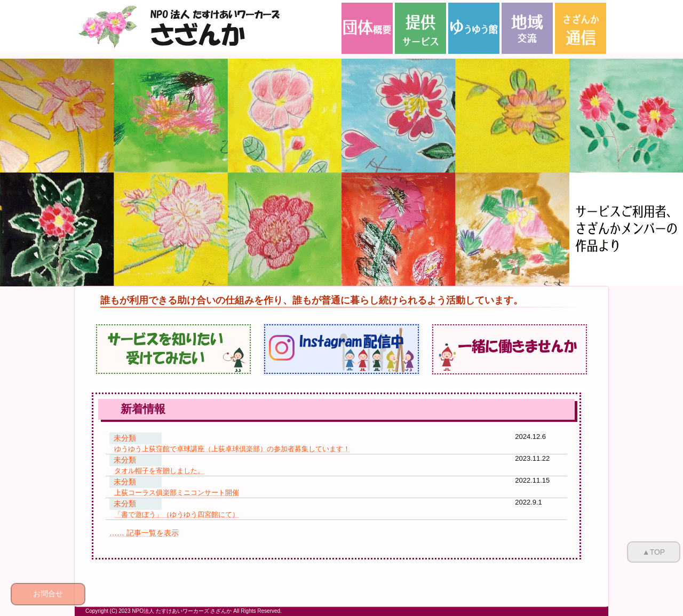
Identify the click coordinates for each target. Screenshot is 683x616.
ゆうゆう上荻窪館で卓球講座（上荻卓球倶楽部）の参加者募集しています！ (232, 449)
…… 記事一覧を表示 (144, 533)
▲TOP (654, 552)
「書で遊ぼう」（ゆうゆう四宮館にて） (177, 514)
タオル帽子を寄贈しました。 (159, 471)
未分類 (125, 438)
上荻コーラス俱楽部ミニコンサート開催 (177, 493)
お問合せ (48, 594)
